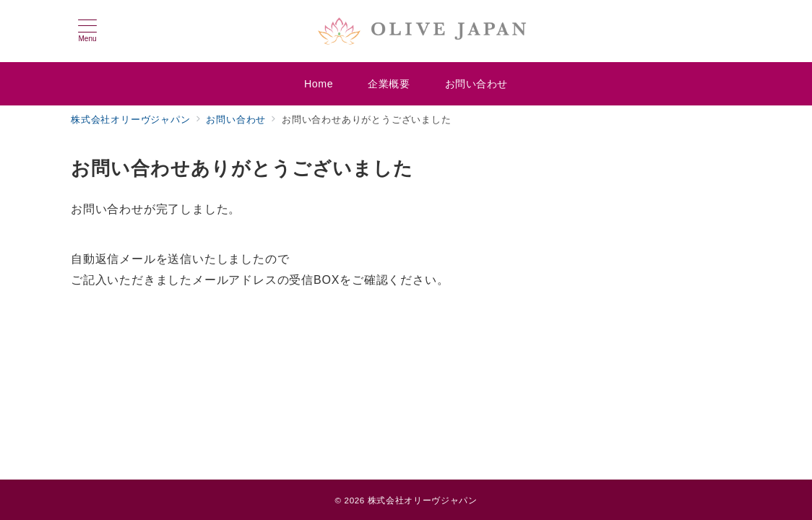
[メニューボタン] (87, 31)
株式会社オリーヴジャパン (423, 500)
